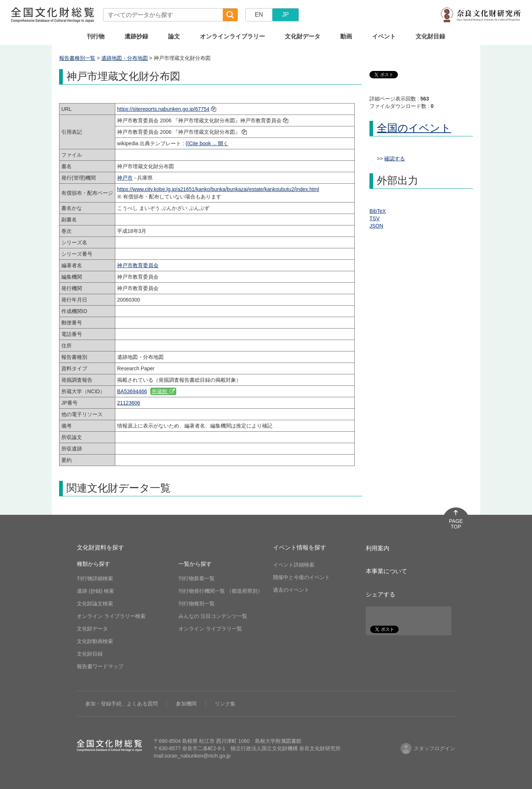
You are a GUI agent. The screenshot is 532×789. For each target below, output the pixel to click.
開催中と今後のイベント (301, 577)
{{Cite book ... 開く (207, 143)
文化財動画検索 (95, 641)
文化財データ (303, 36)
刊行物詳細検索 (95, 578)
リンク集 (225, 704)
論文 (174, 36)
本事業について (386, 571)
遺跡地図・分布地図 (125, 58)
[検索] (230, 15)
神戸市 (125, 178)
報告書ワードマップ (100, 666)
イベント (384, 36)
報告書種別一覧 (77, 58)
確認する (395, 159)
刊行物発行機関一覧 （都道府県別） (221, 591)
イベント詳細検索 (294, 565)
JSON (376, 226)
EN (259, 15)
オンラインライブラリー (232, 36)
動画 (346, 36)
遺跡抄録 (136, 36)
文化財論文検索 (95, 603)
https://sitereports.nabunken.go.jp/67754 (163, 109)
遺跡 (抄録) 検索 (96, 591)
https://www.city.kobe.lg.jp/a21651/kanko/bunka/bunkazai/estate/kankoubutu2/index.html (218, 189)
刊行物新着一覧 (197, 578)
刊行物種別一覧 (197, 603)
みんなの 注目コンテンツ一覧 (213, 616)
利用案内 (378, 548)
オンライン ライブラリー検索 (111, 616)
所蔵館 (163, 391)
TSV (374, 218)
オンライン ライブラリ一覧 (210, 629)
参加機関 (186, 704)
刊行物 (96, 36)
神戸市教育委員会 (138, 265)
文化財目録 (430, 36)
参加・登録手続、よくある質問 (122, 704)
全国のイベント (414, 128)
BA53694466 (132, 391)
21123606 (129, 403)
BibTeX (378, 211)
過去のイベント (291, 590)
